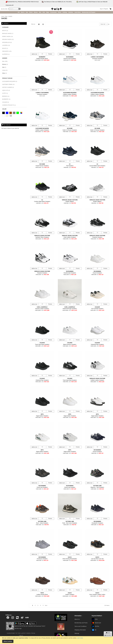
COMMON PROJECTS (9, 105)
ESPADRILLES (7, 42)
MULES (6, 48)
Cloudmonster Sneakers (70, 273)
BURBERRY (42, 57)
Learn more (80, 638)
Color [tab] (4, 109)
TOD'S (42, 593)
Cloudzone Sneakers (42, 559)
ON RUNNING (70, 57)
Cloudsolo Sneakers (97, 59)
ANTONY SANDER (9, 87)
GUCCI (70, 557)
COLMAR (97, 307)
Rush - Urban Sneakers (42, 523)
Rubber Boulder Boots (42, 59)
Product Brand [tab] (7, 78)
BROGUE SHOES (8, 33)
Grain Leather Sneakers (70, 237)
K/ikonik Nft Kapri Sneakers (70, 309)
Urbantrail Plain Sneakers (97, 344)
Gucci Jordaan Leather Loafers (97, 594)
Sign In (102, 9)
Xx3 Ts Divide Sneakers (97, 309)
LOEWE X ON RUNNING (97, 57)
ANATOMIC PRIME (9, 84)
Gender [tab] (5, 58)
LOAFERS (7, 45)
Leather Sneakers (70, 594)
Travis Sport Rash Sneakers (42, 344)
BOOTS (6, 31)
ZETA (42, 414)
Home (3, 16)
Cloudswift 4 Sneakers (97, 523)
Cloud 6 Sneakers (97, 273)
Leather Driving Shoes (42, 594)
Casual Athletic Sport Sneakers (97, 166)
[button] (42, 54)
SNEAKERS (7, 51)
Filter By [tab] (6, 23)
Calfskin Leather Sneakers (70, 94)
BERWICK (6, 96)
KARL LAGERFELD (42, 307)
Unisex (5, 70)
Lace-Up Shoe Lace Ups (97, 559)
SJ (70, 164)
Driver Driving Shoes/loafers (70, 559)
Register (106, 9)
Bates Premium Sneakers (70, 344)
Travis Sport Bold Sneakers (70, 380)
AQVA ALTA (7, 90)
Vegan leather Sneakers (42, 416)
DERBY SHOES (8, 36)
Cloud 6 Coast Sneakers (70, 59)
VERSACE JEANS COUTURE (70, 200)
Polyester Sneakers (97, 237)
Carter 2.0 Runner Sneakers (70, 130)
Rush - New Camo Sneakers (70, 523)
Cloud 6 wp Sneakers (42, 487)
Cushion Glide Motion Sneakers (42, 201)
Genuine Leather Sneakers (42, 309)
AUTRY (6, 93)
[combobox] (14, 9)
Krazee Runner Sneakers (42, 166)
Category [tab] (5, 27)
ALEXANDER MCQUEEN (70, 93)
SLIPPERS (6, 54)
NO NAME (70, 128)
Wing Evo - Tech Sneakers (97, 487)
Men (6, 16)
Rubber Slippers (70, 201)
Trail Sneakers (70, 166)
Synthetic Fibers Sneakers (42, 237)
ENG (6, 9)
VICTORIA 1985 (97, 486)
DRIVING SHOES (8, 39)
